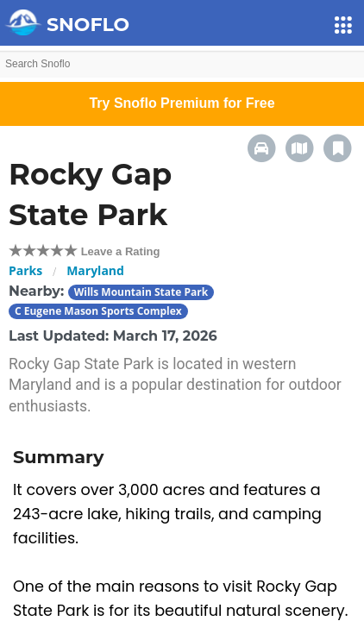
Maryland (95, 270)
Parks (25, 270)
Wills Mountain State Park (141, 292)
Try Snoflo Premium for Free (182, 103)
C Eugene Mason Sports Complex (98, 311)
